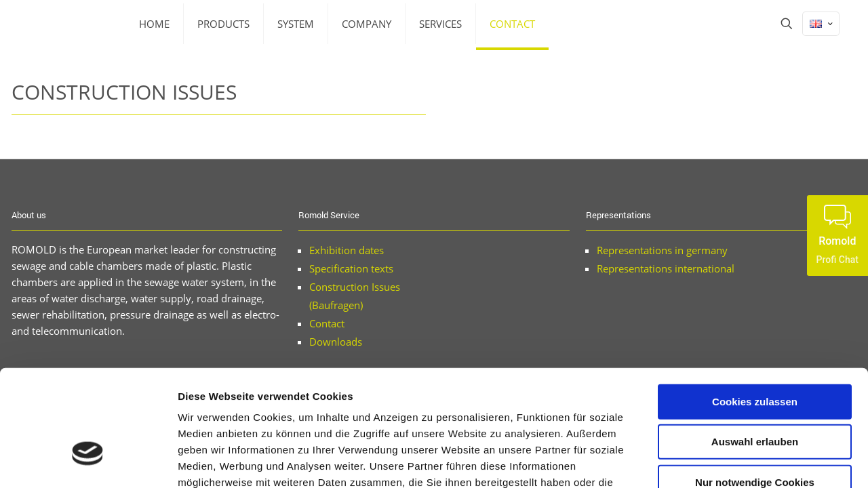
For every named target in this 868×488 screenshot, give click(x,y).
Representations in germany (662, 250)
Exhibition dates (347, 250)
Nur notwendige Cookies (755, 390)
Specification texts (351, 268)
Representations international (666, 268)
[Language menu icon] (821, 24)
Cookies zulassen (755, 309)
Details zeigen (721, 461)
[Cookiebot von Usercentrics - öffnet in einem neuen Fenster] (88, 462)
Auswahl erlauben (755, 350)
